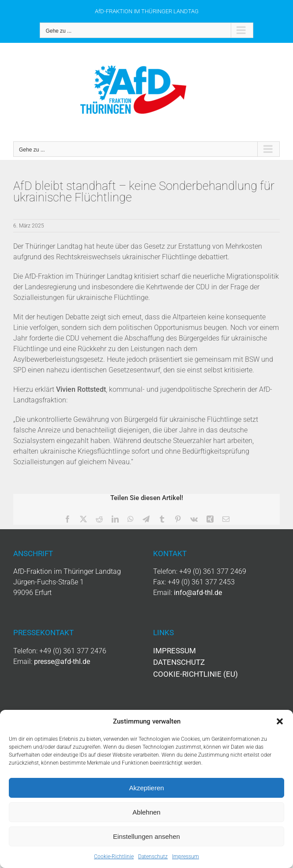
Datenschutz (153, 857)
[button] (280, 721)
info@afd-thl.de (198, 593)
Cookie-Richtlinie (114, 857)
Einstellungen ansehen (146, 836)
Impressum (186, 857)
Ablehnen (146, 812)
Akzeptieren (146, 788)
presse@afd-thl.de (62, 661)
